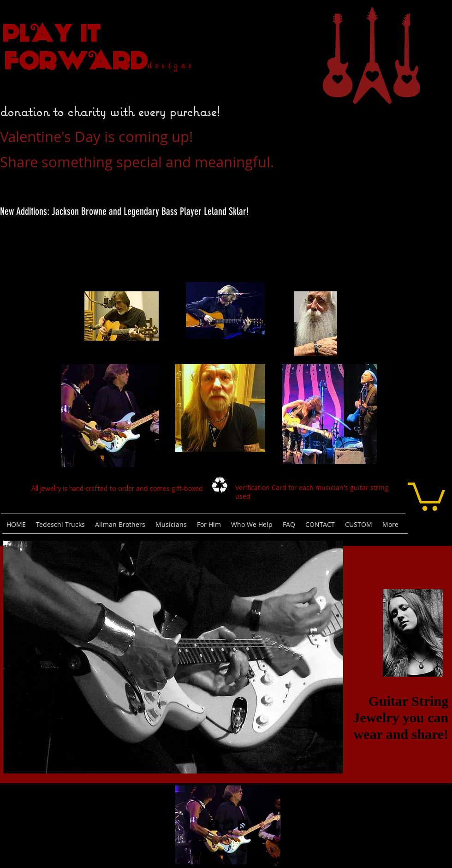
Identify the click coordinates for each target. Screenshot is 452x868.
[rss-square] (243, 825)
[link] (426, 495)
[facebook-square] (214, 825)
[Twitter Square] (228, 825)
